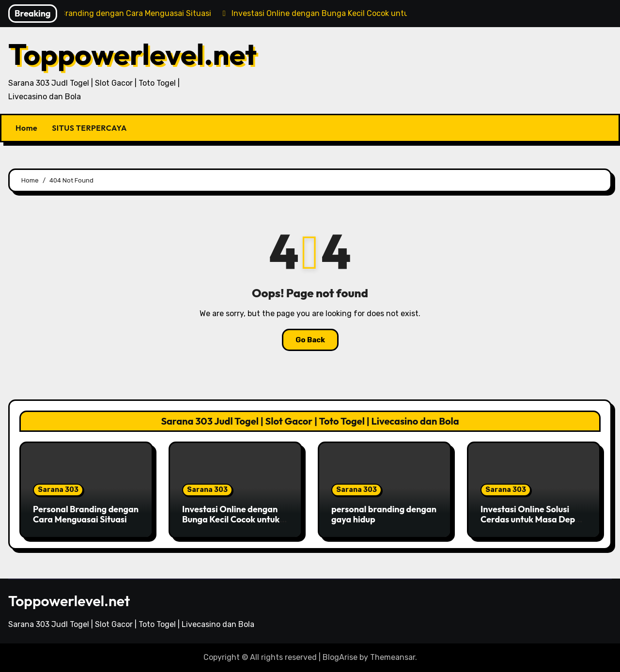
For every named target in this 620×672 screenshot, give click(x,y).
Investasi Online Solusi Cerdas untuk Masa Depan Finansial (533, 519)
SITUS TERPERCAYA (89, 128)
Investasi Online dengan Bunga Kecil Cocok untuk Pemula (231, 519)
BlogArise (340, 657)
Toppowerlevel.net (132, 54)
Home (26, 128)
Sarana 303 (58, 490)
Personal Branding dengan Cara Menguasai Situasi (86, 514)
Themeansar (393, 657)
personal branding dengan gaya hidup (384, 514)
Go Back (310, 340)
